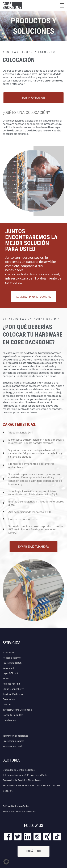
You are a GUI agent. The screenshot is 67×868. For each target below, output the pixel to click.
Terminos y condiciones (15, 736)
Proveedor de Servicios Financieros (22, 780)
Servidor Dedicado (13, 694)
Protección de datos (13, 741)
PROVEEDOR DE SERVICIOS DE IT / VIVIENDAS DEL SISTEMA (32, 788)
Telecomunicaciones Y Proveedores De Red (26, 775)
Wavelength (9, 668)
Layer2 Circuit (10, 673)
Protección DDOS (12, 663)
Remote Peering (11, 684)
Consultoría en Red (13, 715)
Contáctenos (33, 851)
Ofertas (7, 704)
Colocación (9, 699)
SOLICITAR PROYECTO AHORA (33, 297)
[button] (6, 862)
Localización (9, 720)
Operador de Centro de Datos (19, 770)
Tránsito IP (8, 652)
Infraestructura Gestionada (17, 710)
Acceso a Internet (12, 658)
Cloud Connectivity (13, 689)
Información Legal (12, 746)
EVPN (6, 678)
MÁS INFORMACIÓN (33, 98)
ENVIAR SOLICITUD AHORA (34, 547)
